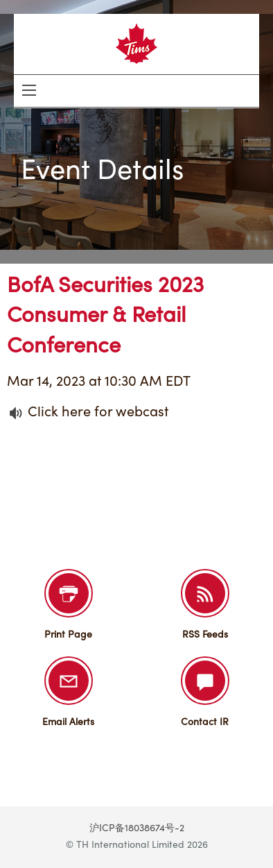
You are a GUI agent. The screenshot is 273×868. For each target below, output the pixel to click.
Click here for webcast (98, 413)
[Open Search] (29, 90)
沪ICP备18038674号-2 (137, 829)
